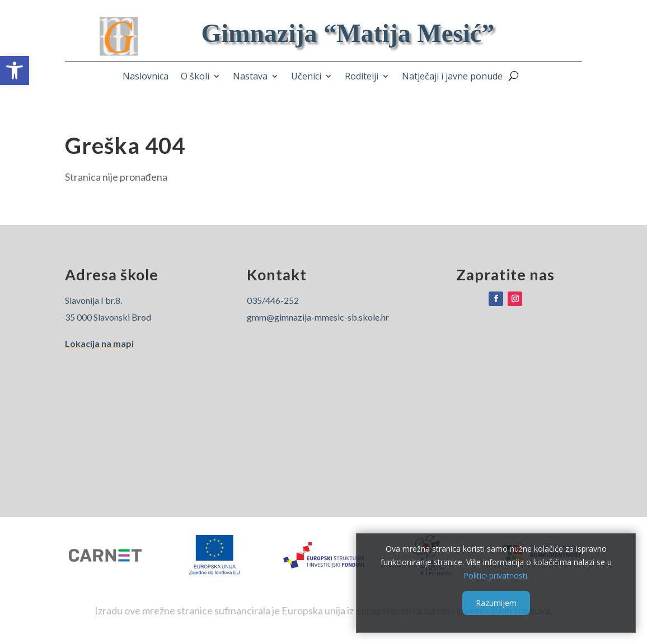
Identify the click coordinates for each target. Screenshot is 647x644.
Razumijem (496, 603)
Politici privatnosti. (496, 575)
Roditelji (362, 77)
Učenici (306, 77)
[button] (15, 70)
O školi (195, 77)
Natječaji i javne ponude (452, 77)
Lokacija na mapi (99, 343)
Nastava (250, 77)
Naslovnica (146, 77)
